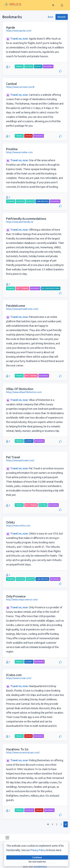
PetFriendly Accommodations (26, 219)
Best (51, 17)
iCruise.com (14, 675)
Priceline (12, 149)
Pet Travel (13, 457)
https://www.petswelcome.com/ (22, 309)
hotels (29, 66)
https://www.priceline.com (19, 152)
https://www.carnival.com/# (20, 87)
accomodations (51, 288)
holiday (29, 810)
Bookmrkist (40, 867)
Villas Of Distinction (20, 389)
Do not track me (37, 862)
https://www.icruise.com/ (19, 678)
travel (19, 66)
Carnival (11, 84)
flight (38, 66)
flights (30, 201)
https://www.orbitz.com (18, 526)
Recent (62, 17)
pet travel (22, 288)
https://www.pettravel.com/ (20, 460)
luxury (29, 441)
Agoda (10, 27)
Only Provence (16, 596)
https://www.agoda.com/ (19, 31)
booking (48, 66)
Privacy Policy (38, 850)
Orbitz (10, 522)
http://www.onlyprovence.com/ (22, 600)
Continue (37, 857)
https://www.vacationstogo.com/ (23, 753)
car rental (42, 201)
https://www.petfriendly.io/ (20, 222)
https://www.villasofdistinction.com (24, 392)
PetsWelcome (15, 306)
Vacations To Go (17, 749)
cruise (28, 136)
